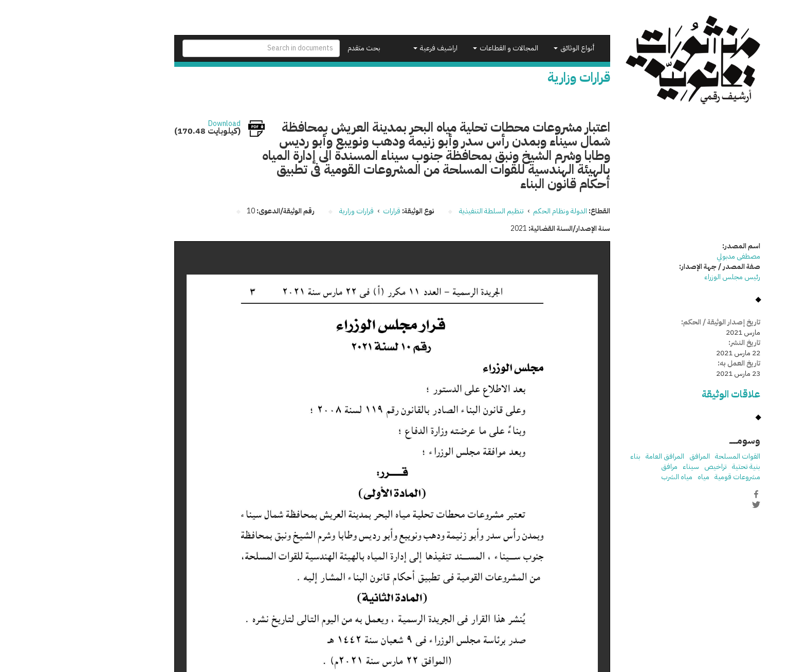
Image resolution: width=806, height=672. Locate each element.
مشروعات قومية (673, 477)
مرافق (605, 467)
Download (160, 124)
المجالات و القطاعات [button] (441, 48)
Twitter (692, 505)
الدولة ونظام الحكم (496, 211)
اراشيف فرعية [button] (371, 48)
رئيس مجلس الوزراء (668, 277)
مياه (639, 477)
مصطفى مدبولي (674, 256)
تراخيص (651, 467)
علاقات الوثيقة (667, 394)
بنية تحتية (682, 467)
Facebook (692, 494)
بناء (571, 456)
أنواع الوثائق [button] (510, 48)
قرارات (327, 211)
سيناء (627, 467)
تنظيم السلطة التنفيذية (427, 211)
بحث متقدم (300, 48)
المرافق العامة (601, 456)
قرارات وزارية (292, 211)
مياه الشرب (612, 477)
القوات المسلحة (673, 456)
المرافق (635, 456)
